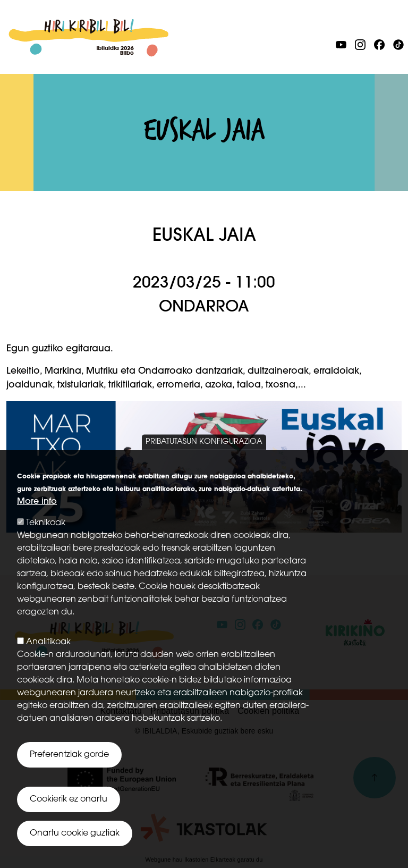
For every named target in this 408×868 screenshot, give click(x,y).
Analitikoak (48, 660)
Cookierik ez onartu (69, 818)
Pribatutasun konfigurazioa (204, 460)
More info (37, 520)
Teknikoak (46, 541)
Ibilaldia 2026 (88, 25)
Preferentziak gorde (69, 773)
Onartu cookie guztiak (75, 852)
